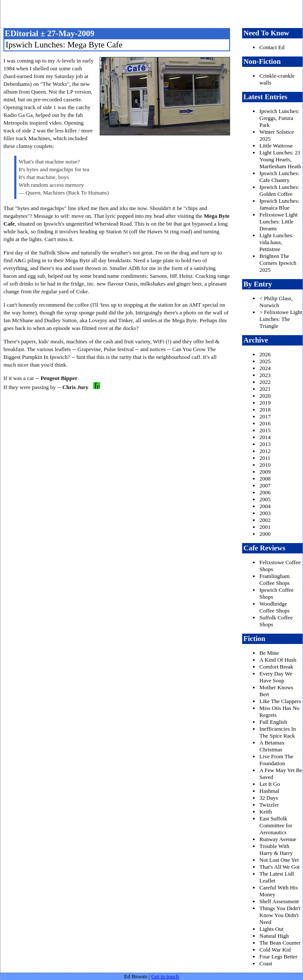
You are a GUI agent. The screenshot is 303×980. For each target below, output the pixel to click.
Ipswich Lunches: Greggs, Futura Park (279, 118)
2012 (265, 451)
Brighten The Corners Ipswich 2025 (278, 263)
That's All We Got (279, 867)
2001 (265, 527)
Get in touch (165, 976)
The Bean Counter (280, 943)
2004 (265, 506)
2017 (265, 416)
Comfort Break (276, 667)
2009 (265, 472)
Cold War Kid (275, 950)
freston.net (154, 13)
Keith (266, 812)
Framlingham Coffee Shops (275, 580)
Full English (273, 722)
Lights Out (271, 929)
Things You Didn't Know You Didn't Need (280, 915)
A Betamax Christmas (272, 746)
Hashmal (269, 791)
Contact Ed (272, 47)
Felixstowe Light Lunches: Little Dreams (278, 221)
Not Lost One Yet (279, 860)
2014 (265, 437)
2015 (265, 430)
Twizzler (269, 805)
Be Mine (269, 653)
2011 (265, 458)
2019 (265, 403)
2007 (265, 485)
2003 (265, 513)
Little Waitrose (276, 146)
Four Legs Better (278, 956)
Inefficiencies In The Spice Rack (278, 732)
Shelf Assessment (279, 901)
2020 (265, 396)
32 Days (269, 798)
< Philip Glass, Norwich (276, 302)
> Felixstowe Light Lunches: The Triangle (281, 319)
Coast (266, 963)
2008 (265, 479)
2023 (265, 375)
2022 (265, 382)
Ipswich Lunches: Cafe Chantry (279, 177)
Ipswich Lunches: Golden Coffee (279, 190)
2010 (265, 465)
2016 (265, 423)
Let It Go (270, 784)
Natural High (274, 936)
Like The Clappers (280, 701)
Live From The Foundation (276, 760)
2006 (265, 492)
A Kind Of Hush (278, 660)
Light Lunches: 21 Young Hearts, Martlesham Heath (280, 159)
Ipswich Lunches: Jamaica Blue (279, 204)
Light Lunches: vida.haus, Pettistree (276, 242)
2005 (265, 499)
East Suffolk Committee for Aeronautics (276, 825)
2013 (265, 444)
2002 (265, 520)
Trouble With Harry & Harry (276, 850)
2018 (265, 410)
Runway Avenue (278, 839)
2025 (265, 361)
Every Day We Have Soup (276, 677)
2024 (265, 368)
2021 (265, 389)
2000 (265, 534)
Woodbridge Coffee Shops (275, 607)
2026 (265, 354)
